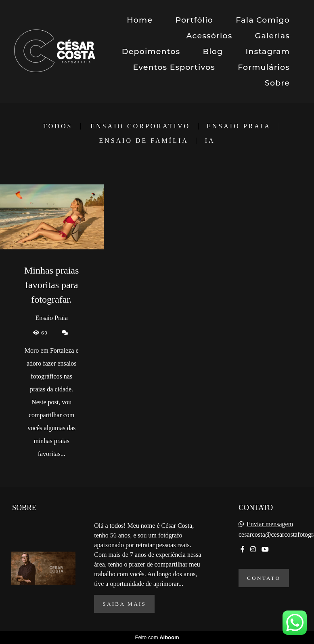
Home (140, 20)
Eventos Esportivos (174, 67)
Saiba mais (124, 604)
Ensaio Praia (239, 126)
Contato (264, 578)
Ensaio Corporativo (140, 126)
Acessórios (209, 36)
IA (210, 141)
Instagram (268, 51)
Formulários (264, 67)
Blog (213, 51)
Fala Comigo (263, 20)
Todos (58, 126)
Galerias (272, 36)
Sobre (277, 83)
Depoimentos (151, 51)
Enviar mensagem (270, 524)
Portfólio (194, 20)
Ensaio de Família (143, 141)
